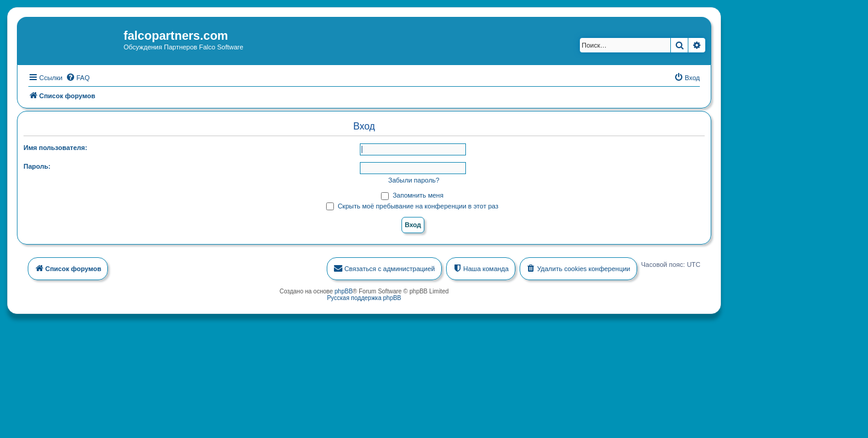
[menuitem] (78, 77)
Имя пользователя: (55, 147)
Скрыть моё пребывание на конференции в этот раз (412, 205)
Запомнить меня (412, 195)
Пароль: (37, 166)
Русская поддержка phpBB (364, 297)
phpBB (344, 291)
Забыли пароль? (414, 180)
